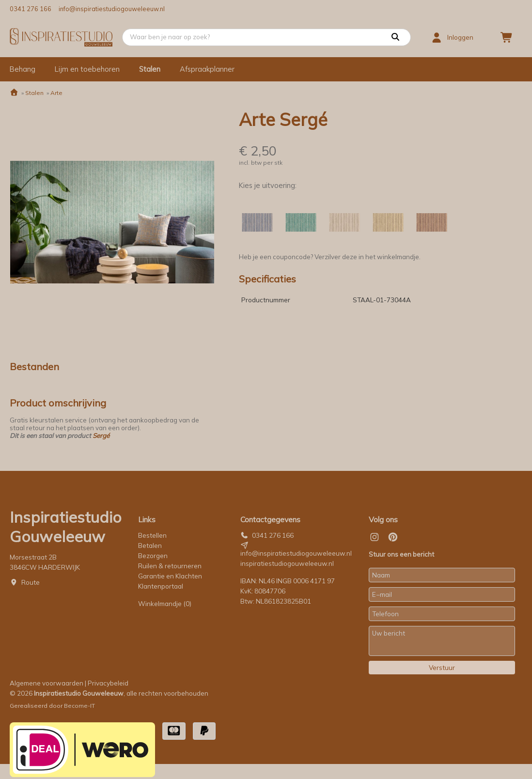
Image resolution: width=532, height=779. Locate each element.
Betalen (150, 545)
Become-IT (79, 706)
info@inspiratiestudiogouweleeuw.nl (112, 9)
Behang (23, 69)
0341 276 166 (31, 9)
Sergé (101, 436)
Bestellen (152, 535)
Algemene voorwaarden (47, 683)
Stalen (150, 69)
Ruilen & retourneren (170, 566)
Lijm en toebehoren (87, 69)
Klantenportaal (161, 586)
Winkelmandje (165, 604)
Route (31, 582)
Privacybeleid (108, 683)
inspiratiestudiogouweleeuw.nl (287, 563)
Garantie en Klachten (171, 576)
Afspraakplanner (207, 69)
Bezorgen (153, 556)
